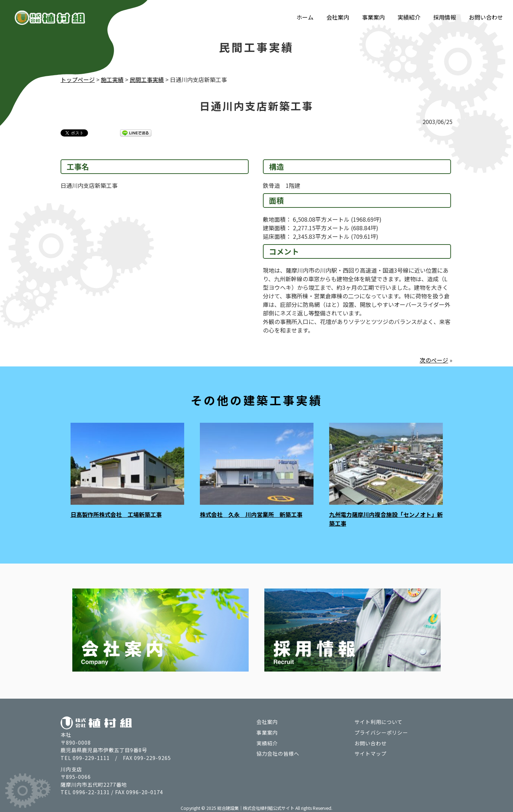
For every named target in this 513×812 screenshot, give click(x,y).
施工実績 (112, 79)
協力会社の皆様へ (278, 752)
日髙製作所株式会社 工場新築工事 (116, 514)
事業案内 (373, 17)
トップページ (78, 79)
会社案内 (338, 17)
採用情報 (445, 17)
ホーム (305, 17)
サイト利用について (379, 721)
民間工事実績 (147, 79)
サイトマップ (370, 752)
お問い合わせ (486, 17)
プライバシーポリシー (381, 731)
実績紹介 (409, 17)
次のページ (434, 360)
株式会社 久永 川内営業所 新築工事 (251, 514)
